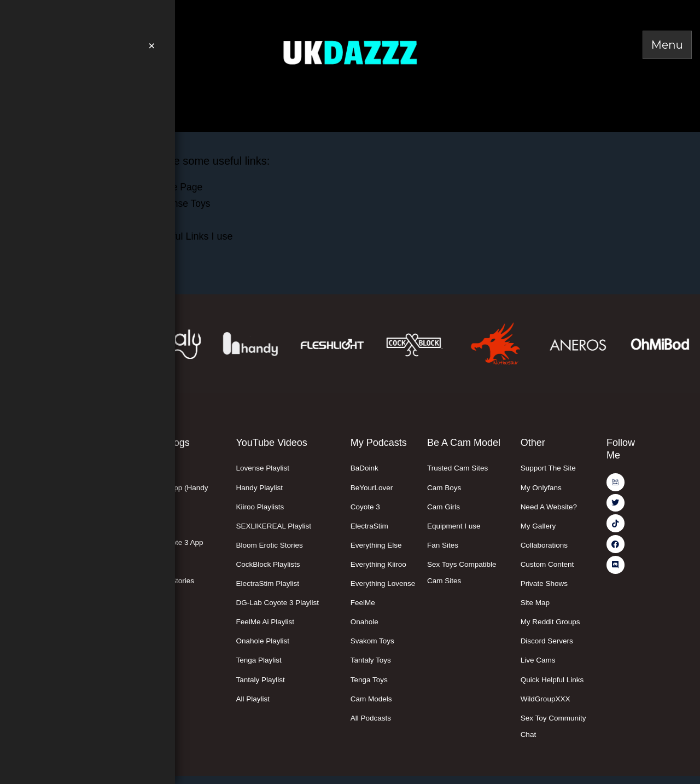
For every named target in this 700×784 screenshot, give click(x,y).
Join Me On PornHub (105, 14)
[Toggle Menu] (667, 45)
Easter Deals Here (84, 95)
